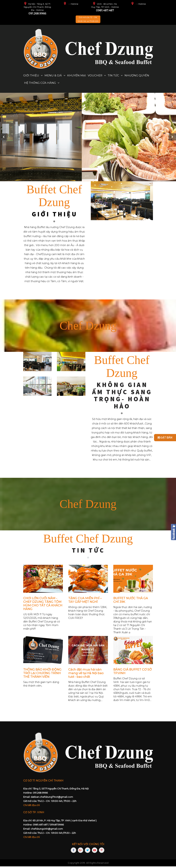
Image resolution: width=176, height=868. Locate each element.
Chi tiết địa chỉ (32, 807)
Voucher (95, 75)
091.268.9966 (37, 13)
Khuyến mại (77, 75)
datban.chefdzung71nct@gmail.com (52, 798)
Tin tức (113, 75)
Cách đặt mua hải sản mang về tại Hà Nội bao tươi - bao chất (86, 675)
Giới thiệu (31, 75)
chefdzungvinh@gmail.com (47, 830)
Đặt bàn (165, 438)
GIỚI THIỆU (55, 216)
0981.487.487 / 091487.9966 (48, 826)
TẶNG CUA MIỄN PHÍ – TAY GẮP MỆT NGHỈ (85, 602)
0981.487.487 (105, 10)
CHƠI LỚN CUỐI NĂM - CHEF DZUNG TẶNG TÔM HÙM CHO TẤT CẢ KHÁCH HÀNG (43, 605)
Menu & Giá (53, 75)
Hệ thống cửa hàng (40, 83)
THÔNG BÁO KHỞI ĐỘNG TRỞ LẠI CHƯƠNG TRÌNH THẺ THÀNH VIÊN (42, 675)
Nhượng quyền (137, 75)
